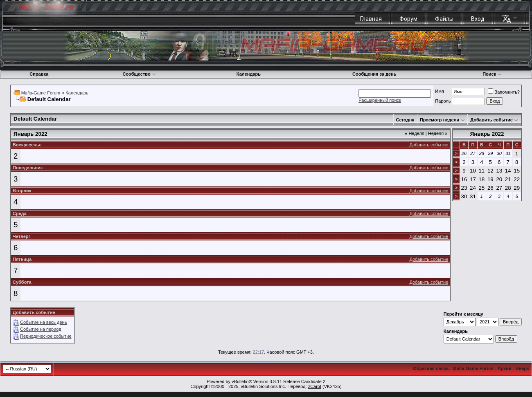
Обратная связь (431, 368)
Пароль (443, 101)
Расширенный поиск (380, 100)
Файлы (444, 19)
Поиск (492, 74)
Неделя (415, 133)
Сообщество (139, 74)
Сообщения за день (374, 74)
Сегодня (405, 120)
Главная (371, 19)
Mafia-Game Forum (41, 93)
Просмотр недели (440, 120)
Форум (408, 19)
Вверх (522, 368)
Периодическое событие (46, 336)
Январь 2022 (487, 134)
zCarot (315, 386)
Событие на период (41, 329)
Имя (439, 91)
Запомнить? (504, 92)
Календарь (249, 74)
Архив (505, 368)
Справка (39, 74)
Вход (478, 19)
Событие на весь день (43, 322)
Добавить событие (491, 120)
